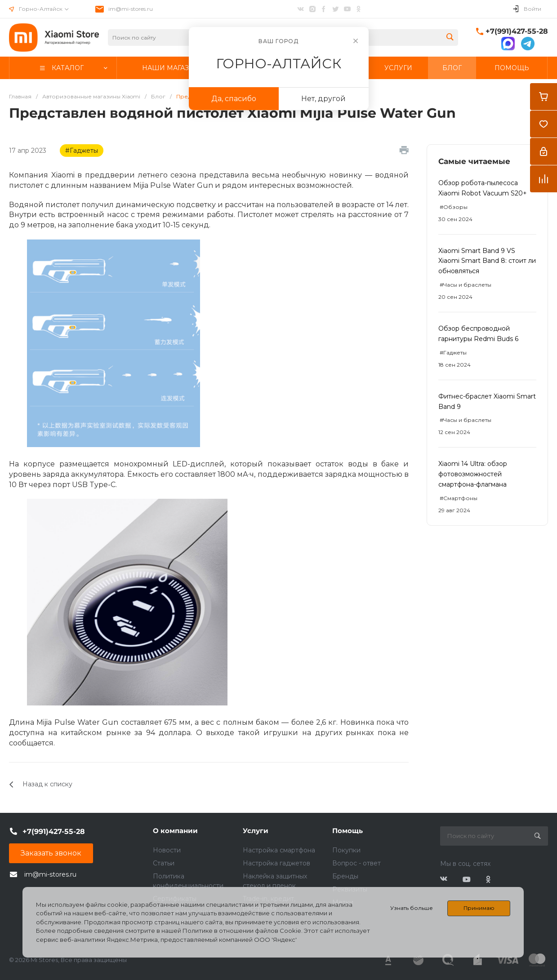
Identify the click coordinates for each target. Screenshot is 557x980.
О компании (175, 831)
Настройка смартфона (279, 850)
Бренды (345, 876)
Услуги (256, 831)
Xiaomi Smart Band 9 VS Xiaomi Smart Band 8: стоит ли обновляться (487, 261)
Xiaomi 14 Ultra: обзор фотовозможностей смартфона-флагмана (473, 474)
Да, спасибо (234, 99)
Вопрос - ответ (356, 863)
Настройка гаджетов (276, 863)
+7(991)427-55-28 (517, 31)
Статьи (164, 863)
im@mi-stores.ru (131, 9)
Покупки (346, 850)
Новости (167, 850)
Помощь (348, 831)
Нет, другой (323, 99)
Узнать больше (412, 908)
